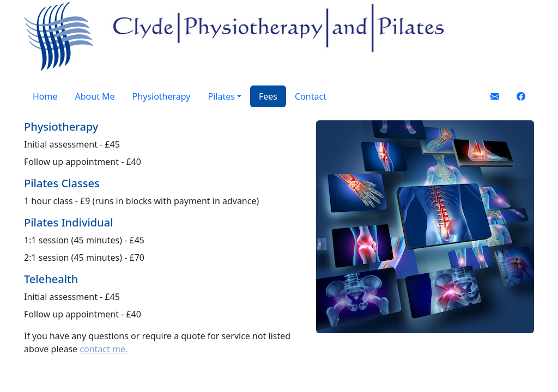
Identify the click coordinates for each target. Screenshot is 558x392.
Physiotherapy (162, 96)
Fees (268, 96)
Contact (311, 96)
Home (45, 96)
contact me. (104, 349)
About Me (95, 96)
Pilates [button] (221, 96)
